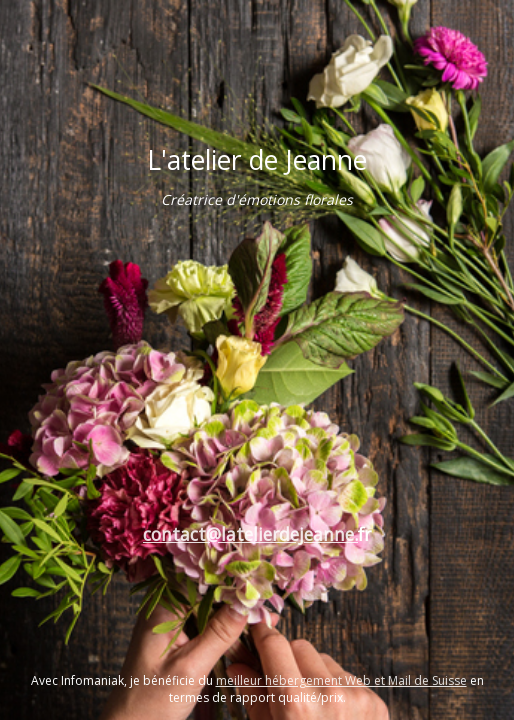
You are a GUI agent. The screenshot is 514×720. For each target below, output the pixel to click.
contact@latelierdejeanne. (250, 534)
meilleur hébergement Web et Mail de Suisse (341, 680)
